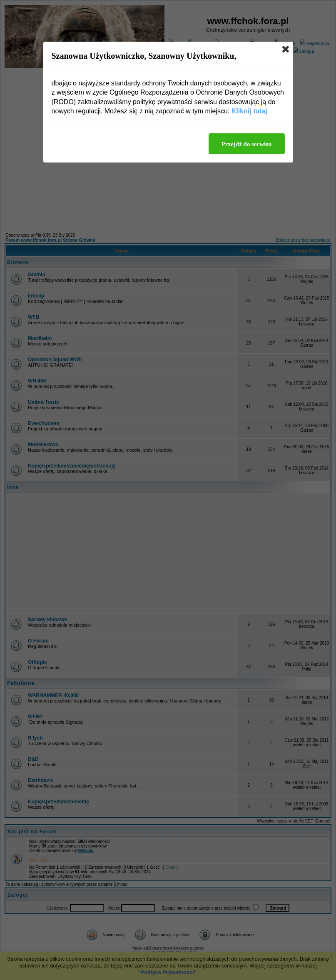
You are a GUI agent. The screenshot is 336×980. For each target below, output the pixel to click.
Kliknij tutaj (249, 111)
